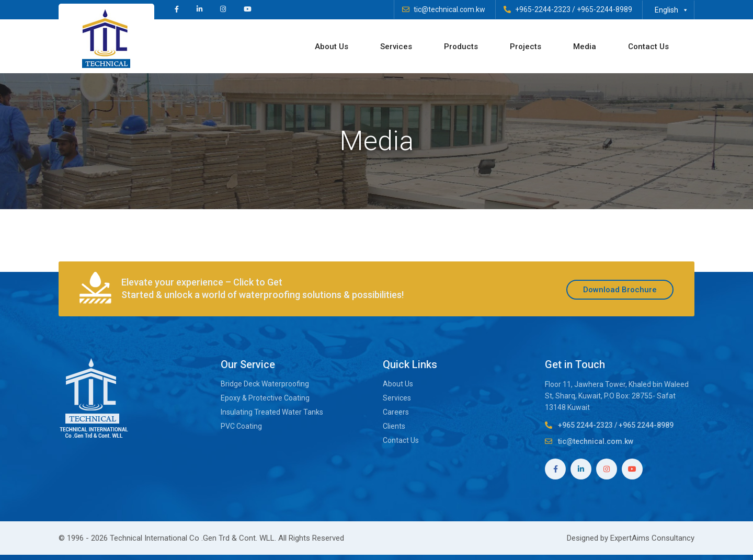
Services (406, 47)
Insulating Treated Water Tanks (272, 412)
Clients (394, 426)
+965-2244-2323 (543, 9)
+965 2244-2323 (585, 425)
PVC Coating (241, 426)
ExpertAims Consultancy (652, 538)
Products (470, 47)
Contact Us (658, 47)
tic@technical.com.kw (449, 9)
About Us (341, 47)
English (672, 10)
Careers (396, 412)
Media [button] (594, 47)
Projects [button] (535, 47)
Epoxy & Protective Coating (266, 398)
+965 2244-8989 (646, 425)
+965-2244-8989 (604, 9)
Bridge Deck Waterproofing (265, 384)
